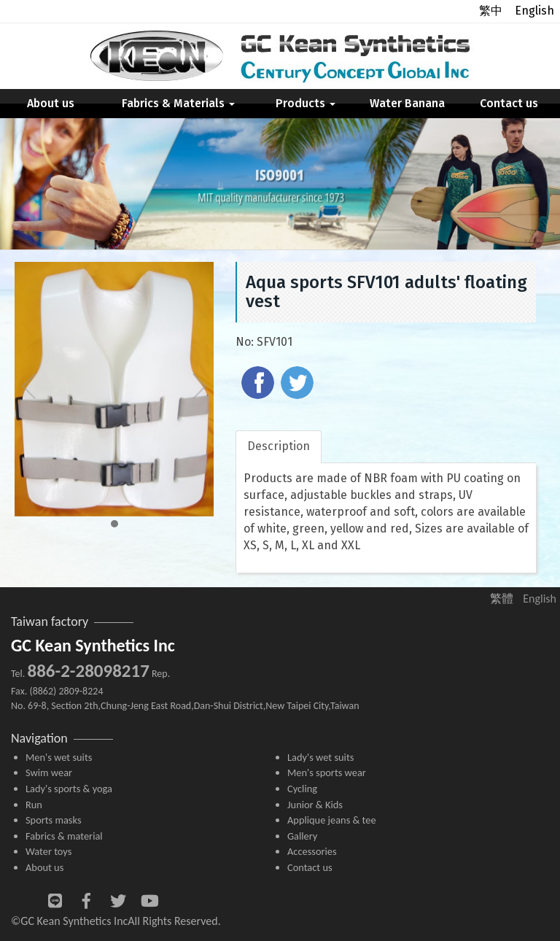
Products (306, 103)
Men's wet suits (59, 757)
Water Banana (407, 103)
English (534, 11)
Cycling (302, 789)
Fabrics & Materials (178, 103)
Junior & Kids (315, 805)
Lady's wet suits (320, 757)
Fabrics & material (64, 836)
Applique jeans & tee (332, 820)
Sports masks (54, 820)
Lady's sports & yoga (69, 789)
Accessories (312, 851)
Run (34, 805)
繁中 (491, 11)
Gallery (302, 836)
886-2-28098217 (88, 671)
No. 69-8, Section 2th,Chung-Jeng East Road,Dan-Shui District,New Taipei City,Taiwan (185, 706)
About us (51, 103)
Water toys (48, 851)
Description (279, 446)
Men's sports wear (327, 772)
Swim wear (49, 772)
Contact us (509, 103)
